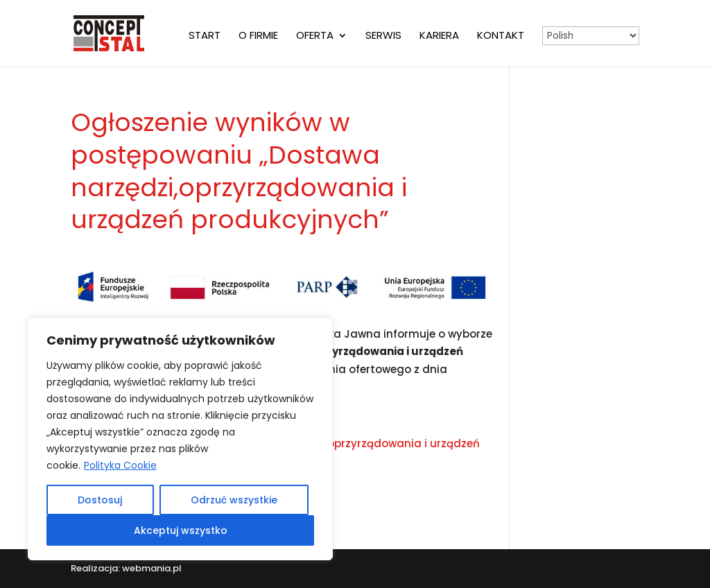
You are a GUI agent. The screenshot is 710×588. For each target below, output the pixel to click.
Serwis (383, 36)
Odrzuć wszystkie (234, 500)
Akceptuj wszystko (181, 530)
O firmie (258, 36)
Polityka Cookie (120, 465)
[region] (180, 439)
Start (205, 36)
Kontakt (501, 36)
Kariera (439, 36)
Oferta (315, 36)
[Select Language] (591, 36)
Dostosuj (100, 500)
